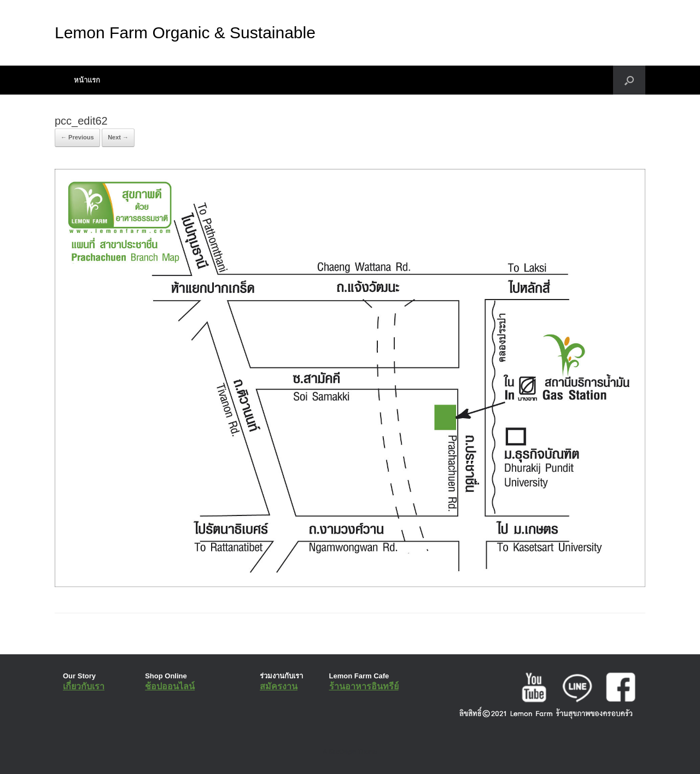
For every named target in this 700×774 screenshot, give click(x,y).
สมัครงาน (279, 686)
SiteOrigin (342, 752)
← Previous (77, 137)
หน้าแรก (87, 80)
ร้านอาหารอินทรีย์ (364, 686)
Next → (118, 137)
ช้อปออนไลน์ (170, 686)
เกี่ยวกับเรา (84, 686)
